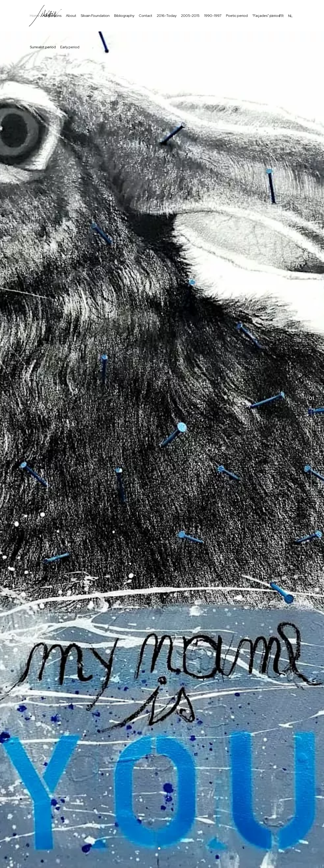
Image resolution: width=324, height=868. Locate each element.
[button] (159, 848)
